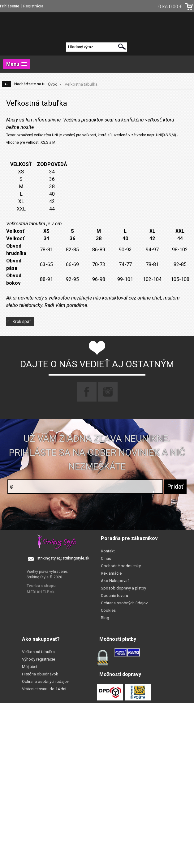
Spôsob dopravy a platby (123, 588)
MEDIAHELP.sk (41, 592)
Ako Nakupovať (115, 581)
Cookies (108, 610)
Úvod (53, 84)
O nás (106, 558)
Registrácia (33, 6)
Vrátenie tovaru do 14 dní (44, 689)
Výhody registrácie (39, 659)
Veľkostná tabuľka (38, 652)
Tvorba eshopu (41, 586)
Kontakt (108, 551)
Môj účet (30, 667)
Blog (105, 618)
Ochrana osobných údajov (124, 603)
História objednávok (40, 674)
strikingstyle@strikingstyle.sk (63, 558)
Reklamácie (111, 573)
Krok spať (22, 321)
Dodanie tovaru (114, 596)
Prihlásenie (10, 6)
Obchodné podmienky (121, 566)
